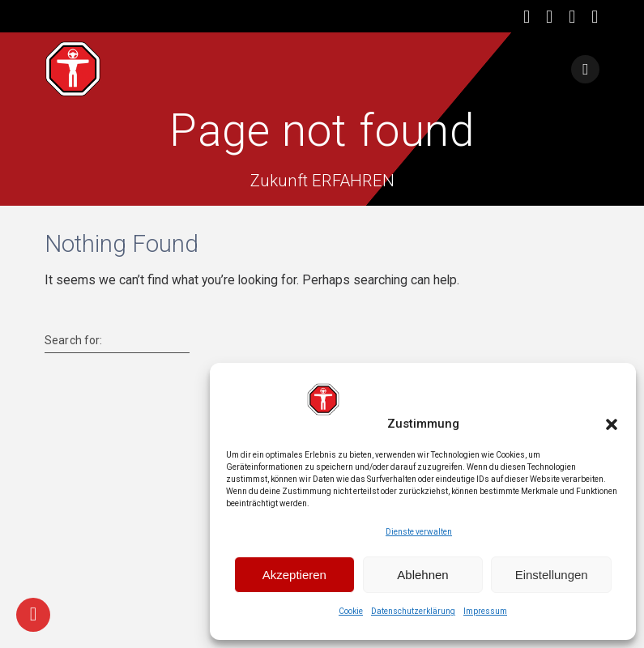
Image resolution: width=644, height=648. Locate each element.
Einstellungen (552, 575)
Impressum (485, 611)
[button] (612, 424)
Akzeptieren (294, 575)
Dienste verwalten (419, 532)
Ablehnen (422, 575)
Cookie (351, 611)
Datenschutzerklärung (413, 611)
